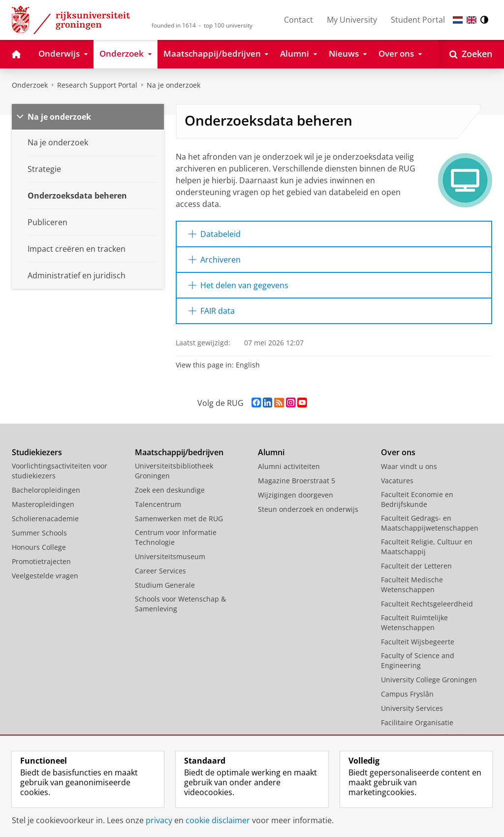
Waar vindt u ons (409, 466)
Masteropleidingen (43, 504)
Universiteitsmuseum (170, 556)
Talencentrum (158, 504)
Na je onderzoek (173, 85)
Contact (299, 20)
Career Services (160, 571)
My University (352, 20)
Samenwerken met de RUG (179, 519)
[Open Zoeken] (471, 54)
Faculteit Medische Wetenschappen (412, 585)
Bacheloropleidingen (46, 490)
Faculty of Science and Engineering (418, 660)
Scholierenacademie (45, 519)
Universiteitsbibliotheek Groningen (174, 471)
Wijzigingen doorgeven (296, 495)
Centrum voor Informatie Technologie (176, 537)
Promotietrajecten (41, 561)
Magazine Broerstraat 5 (297, 481)
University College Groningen (429, 680)
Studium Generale (165, 585)
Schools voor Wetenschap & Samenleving (180, 604)
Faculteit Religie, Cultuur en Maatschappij (427, 547)
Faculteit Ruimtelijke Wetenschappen (414, 622)
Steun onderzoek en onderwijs (308, 509)
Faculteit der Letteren (416, 566)
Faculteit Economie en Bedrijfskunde (417, 499)
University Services (412, 708)
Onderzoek (30, 85)
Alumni (271, 452)
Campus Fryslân (407, 694)
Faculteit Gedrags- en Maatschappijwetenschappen (430, 523)
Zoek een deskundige (170, 490)
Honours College (39, 547)
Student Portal (418, 20)
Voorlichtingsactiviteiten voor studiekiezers (60, 471)
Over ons (398, 452)
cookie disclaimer (218, 820)
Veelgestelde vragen (45, 576)
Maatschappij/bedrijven (179, 452)
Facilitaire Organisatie (417, 722)
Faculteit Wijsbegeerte (418, 642)
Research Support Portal (97, 85)
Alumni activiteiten (289, 466)
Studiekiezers (37, 452)
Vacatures (397, 481)
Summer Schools (39, 533)
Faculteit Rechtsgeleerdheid (427, 604)
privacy (159, 820)
